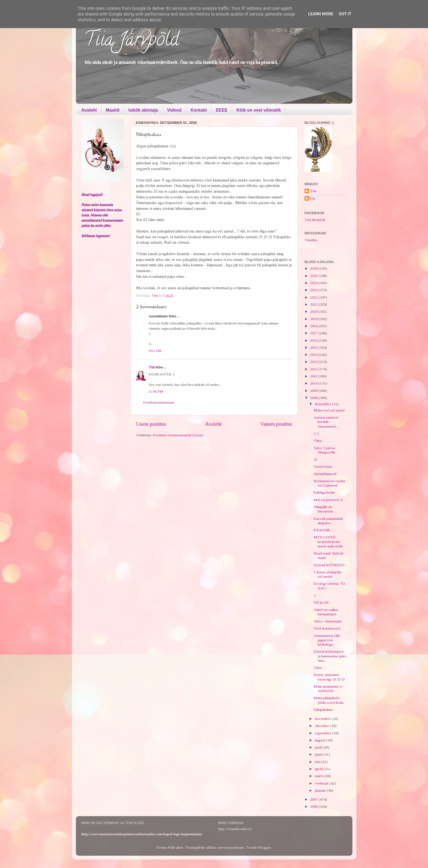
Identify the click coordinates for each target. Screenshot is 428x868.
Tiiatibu (311, 240)
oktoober (322, 726)
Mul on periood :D (328, 500)
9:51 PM (155, 351)
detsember (323, 404)
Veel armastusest (327, 628)
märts (319, 776)
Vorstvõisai (323, 466)
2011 (314, 376)
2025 (314, 276)
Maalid (113, 110)
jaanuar (321, 790)
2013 (314, 362)
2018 (314, 326)
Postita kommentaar (159, 402)
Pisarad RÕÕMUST (329, 565)
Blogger (264, 847)
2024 (314, 283)
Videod (174, 110)
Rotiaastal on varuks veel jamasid (329, 483)
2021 (314, 304)
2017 (314, 333)
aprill (319, 769)
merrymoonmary (231, 847)
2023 (314, 290)
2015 (314, 348)
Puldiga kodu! (324, 492)
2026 (314, 268)
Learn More (321, 14)
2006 (314, 806)
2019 (314, 319)
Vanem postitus (276, 424)
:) (315, 595)
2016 (314, 340)
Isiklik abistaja (143, 110)
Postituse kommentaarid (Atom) (178, 435)
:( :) (316, 433)
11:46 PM (156, 391)
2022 (314, 297)
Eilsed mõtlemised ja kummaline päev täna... (330, 656)
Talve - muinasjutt (328, 621)
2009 (314, 391)
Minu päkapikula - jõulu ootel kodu (329, 700)
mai (318, 762)
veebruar (322, 783)
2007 (314, 799)
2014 (314, 355)
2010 (314, 383)
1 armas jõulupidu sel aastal (328, 574)
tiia (313, 198)
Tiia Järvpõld (131, 41)
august (320, 740)
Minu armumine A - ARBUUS (329, 689)
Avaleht (89, 110)
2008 (314, 398)
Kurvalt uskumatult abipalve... (328, 521)
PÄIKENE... (323, 530)
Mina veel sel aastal (329, 410)
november (323, 719)
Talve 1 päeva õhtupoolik (324, 450)
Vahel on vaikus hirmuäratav (326, 612)
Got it (345, 14)
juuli (319, 747)
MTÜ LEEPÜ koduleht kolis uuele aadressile (328, 542)
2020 (314, 311)
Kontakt (199, 110)
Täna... (319, 441)
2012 (314, 369)
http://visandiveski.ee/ (235, 829)
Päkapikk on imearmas (323, 509)
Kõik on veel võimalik (259, 110)
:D (315, 459)
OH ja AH (321, 602)
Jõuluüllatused (325, 474)
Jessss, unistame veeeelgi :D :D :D (329, 677)
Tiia (152, 367)
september (323, 733)
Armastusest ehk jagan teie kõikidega (327, 640)
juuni (319, 754)
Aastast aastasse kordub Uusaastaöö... (326, 422)
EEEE (222, 110)
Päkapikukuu (323, 710)
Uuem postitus (151, 424)
